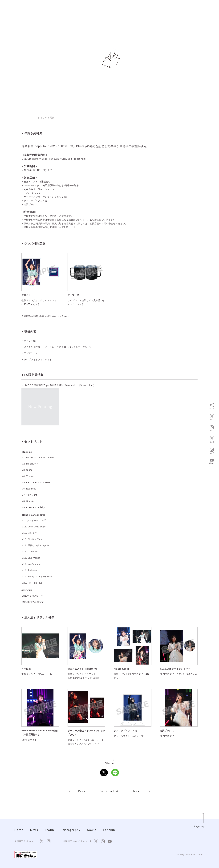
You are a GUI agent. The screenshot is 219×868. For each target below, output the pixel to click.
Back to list (109, 791)
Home (19, 830)
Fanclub (109, 830)
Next (142, 791)
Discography (71, 830)
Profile (50, 830)
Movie (92, 830)
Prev (77, 791)
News (34, 830)
